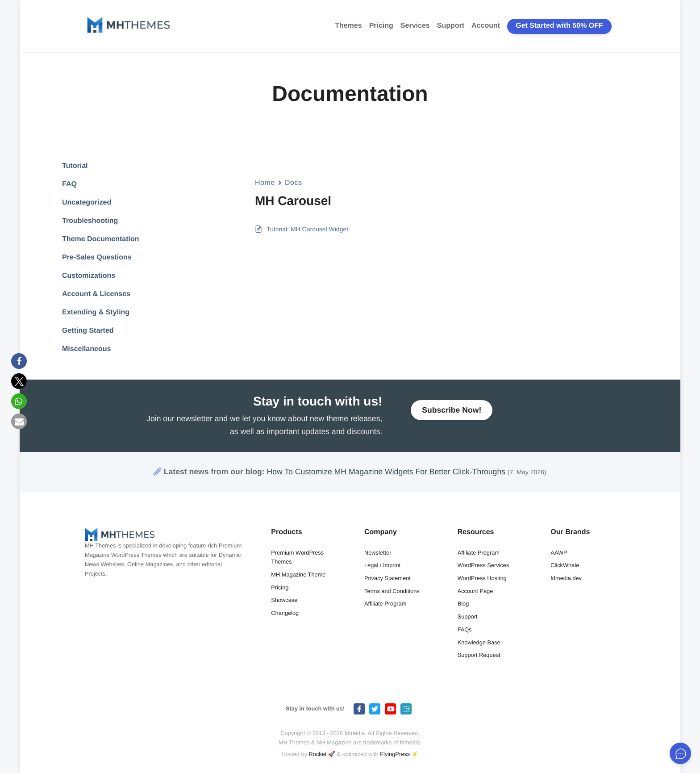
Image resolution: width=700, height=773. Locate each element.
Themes (348, 26)
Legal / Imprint (382, 565)
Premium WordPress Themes (297, 557)
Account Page (475, 591)
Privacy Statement (387, 578)
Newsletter (378, 553)
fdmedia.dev (566, 578)
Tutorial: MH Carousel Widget (307, 229)
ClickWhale (565, 565)
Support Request (479, 655)
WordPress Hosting (482, 578)
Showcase (284, 600)
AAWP (559, 553)
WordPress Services (483, 565)
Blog (463, 604)
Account (486, 26)
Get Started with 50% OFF (559, 26)
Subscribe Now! (452, 414)
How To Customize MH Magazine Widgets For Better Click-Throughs (386, 472)
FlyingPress (395, 754)
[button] (19, 361)
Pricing (381, 26)
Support (451, 26)
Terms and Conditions (392, 591)
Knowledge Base (479, 642)
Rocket (318, 754)
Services (415, 26)
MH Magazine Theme (298, 575)
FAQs (465, 629)
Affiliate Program (385, 604)
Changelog (285, 613)
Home (265, 183)
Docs (294, 183)
